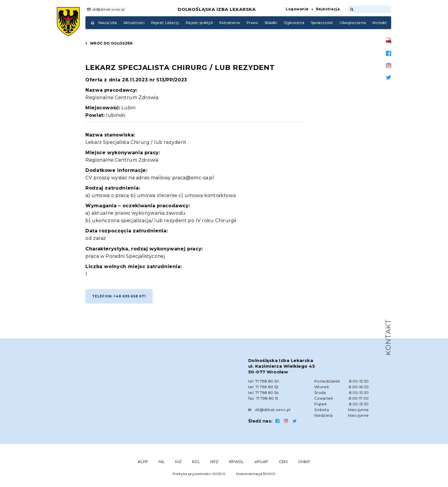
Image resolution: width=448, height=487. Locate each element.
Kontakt (380, 23)
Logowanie (297, 9)
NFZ (214, 462)
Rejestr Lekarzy (165, 23)
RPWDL (237, 462)
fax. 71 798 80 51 (263, 398)
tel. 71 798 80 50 (264, 381)
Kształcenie (230, 23)
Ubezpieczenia (353, 23)
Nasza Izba (108, 23)
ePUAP (261, 462)
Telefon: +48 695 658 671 (119, 296)
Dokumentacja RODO (256, 474)
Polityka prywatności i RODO (199, 474)
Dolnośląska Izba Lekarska (217, 9)
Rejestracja (328, 9)
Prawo (252, 23)
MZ (178, 462)
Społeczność (322, 23)
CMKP (304, 462)
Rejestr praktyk (199, 23)
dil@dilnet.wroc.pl (109, 9)
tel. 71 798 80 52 (263, 387)
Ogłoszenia (294, 23)
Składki (271, 23)
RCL (196, 462)
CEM (283, 462)
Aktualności (134, 23)
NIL (162, 462)
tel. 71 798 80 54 (264, 393)
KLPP (143, 462)
